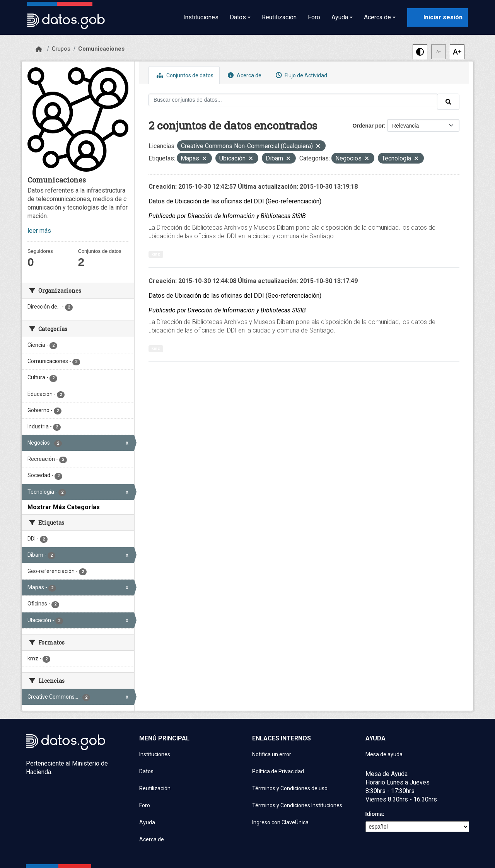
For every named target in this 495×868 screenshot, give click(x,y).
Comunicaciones (101, 49)
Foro (314, 17)
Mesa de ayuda (384, 754)
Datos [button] (238, 17)
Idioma (374, 814)
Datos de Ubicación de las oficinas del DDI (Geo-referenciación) (235, 201)
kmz (156, 254)
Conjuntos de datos (184, 75)
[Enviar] (448, 102)
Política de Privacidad (278, 771)
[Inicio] (39, 49)
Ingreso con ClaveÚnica (280, 822)
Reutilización (279, 17)
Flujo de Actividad (300, 75)
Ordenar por (368, 126)
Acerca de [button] (377, 17)
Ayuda (147, 822)
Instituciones (201, 17)
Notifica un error (272, 754)
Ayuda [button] (340, 17)
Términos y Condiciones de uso (290, 788)
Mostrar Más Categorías (64, 507)
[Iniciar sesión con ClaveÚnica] (438, 17)
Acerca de (244, 75)
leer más (39, 231)
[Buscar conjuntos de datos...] (293, 100)
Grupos (61, 49)
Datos (146, 771)
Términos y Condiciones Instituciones (297, 805)
